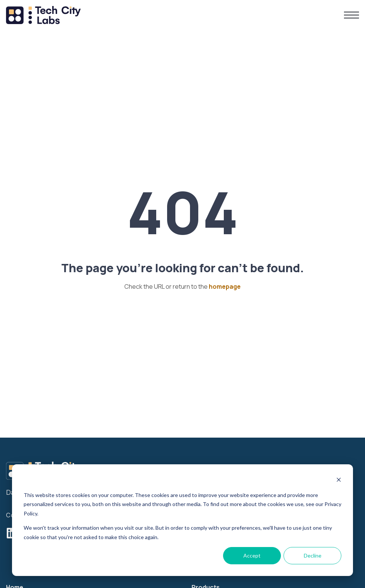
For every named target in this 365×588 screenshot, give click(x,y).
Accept (252, 555)
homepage (225, 286)
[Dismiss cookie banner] (339, 481)
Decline (313, 555)
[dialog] (182, 520)
